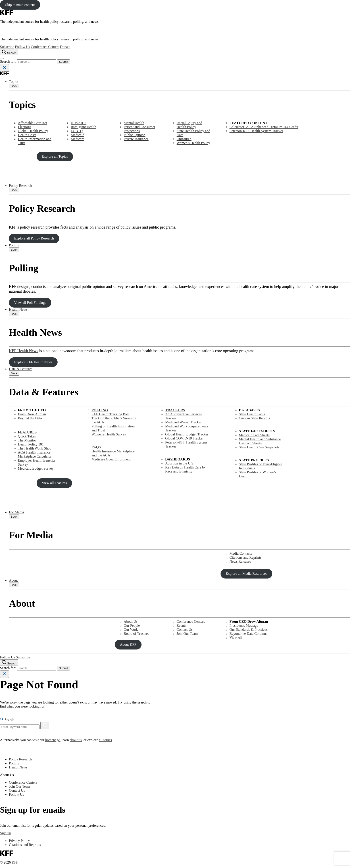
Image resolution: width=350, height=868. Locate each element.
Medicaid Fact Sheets (254, 435)
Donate (65, 47)
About (13, 580)
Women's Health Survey (109, 434)
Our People (132, 626)
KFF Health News (24, 351)
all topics (105, 740)
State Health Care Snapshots (259, 447)
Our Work (131, 630)
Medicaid (77, 135)
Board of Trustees (136, 634)
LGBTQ (77, 131)
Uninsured (184, 139)
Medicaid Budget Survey (36, 468)
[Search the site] (9, 52)
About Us (131, 621)
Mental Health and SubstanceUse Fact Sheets (260, 441)
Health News (18, 309)
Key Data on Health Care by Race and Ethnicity (185, 469)
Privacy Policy (19, 841)
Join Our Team (187, 634)
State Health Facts (252, 414)
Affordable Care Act (32, 123)
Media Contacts (241, 553)
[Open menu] (2, 58)
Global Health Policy (33, 131)
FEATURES (27, 432)
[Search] (45, 725)
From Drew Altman (32, 414)
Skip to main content (20, 5)
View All (236, 638)
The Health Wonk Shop (35, 448)
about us (76, 740)
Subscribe (7, 47)
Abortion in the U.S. (180, 463)
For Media (16, 512)
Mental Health (134, 123)
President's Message (244, 626)
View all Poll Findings (30, 303)
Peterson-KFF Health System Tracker (256, 131)
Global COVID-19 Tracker (184, 438)
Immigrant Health (83, 127)
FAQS (96, 447)
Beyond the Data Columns (248, 634)
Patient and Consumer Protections (139, 129)
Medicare (77, 139)
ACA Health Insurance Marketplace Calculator (35, 454)
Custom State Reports (254, 418)
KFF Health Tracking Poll (110, 414)
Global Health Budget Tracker (187, 434)
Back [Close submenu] (14, 86)
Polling (14, 245)
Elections (25, 127)
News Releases (240, 561)
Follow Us (22, 47)
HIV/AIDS (79, 123)
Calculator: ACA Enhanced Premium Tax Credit (264, 127)
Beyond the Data (30, 418)
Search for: (8, 61)
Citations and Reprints (245, 557)
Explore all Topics (55, 156)
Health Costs (27, 135)
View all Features (54, 483)
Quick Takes (27, 436)
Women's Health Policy (193, 143)
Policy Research (21, 186)
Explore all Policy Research (34, 238)
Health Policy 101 (31, 444)
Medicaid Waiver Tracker (183, 422)
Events (181, 626)
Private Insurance (136, 139)
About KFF (128, 644)
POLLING (100, 410)
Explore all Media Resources (246, 573)
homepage (52, 740)
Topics (14, 82)
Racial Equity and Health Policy (189, 125)
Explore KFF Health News (33, 362)
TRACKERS (175, 410)
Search (7, 720)
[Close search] (4, 68)
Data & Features (21, 369)
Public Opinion (134, 135)
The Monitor (27, 440)
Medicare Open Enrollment (111, 459)
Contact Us (185, 630)
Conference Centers (45, 47)
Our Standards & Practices (248, 630)
